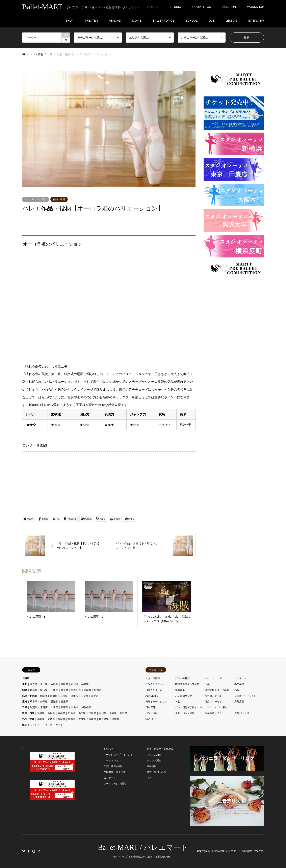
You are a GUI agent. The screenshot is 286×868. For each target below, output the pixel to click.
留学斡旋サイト (213, 713)
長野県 (95, 696)
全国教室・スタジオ (115, 772)
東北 (25, 684)
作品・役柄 (59, 199)
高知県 (123, 713)
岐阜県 (34, 702)
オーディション (112, 760)
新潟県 (43, 696)
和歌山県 (86, 707)
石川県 (64, 696)
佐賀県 (51, 719)
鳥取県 (41, 713)
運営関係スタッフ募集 (217, 690)
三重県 (64, 702)
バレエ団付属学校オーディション (193, 707)
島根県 (51, 713)
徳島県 (92, 713)
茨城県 (87, 690)
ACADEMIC (152, 696)
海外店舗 (239, 702)
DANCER (151, 719)
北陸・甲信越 (29, 696)
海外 (25, 725)
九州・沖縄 (28, 719)
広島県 (72, 713)
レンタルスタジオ (155, 684)
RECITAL (153, 7)
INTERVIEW (256, 21)
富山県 (54, 696)
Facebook (29, 851)
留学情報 (152, 766)
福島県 (85, 684)
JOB (212, 21)
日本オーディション (245, 696)
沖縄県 (115, 719)
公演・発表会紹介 (113, 766)
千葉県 (54, 690)
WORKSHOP (255, 7)
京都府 (44, 707)
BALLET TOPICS (163, 21)
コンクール (110, 778)
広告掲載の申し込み (142, 857)
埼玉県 (44, 690)
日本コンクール (154, 690)
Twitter (24, 851)
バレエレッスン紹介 (36, 199)
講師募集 (180, 690)
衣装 (178, 702)
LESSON (231, 21)
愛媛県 (113, 713)
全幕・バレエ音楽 (185, 713)
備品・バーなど (213, 702)
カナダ (59, 725)
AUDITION (229, 7)
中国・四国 (28, 713)
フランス (35, 725)
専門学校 (239, 684)
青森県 (34, 684)
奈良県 (75, 707)
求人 (149, 778)
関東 (25, 690)
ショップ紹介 (154, 760)
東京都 (64, 690)
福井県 (74, 696)
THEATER (91, 21)
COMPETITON (202, 7)
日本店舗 (150, 707)
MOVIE (137, 21)
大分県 (82, 719)
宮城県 (54, 684)
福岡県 (41, 719)
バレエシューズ (213, 678)
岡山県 (61, 713)
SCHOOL (192, 21)
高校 (237, 690)
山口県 (82, 713)
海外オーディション (156, 702)
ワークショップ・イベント (118, 755)
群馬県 (34, 690)
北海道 (26, 678)
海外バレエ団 (242, 713)
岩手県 (44, 684)
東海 (25, 702)
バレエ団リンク (184, 696)
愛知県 (54, 702)
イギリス (48, 725)
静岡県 (44, 702)
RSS (39, 851)
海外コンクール (213, 696)
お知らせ (109, 749)
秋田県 (64, 684)
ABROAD (115, 21)
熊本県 (72, 719)
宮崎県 (92, 719)
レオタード (240, 678)
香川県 (103, 713)
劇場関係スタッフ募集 (187, 684)
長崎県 (61, 719)
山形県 (75, 684)
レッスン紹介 (154, 755)
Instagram (34, 851)
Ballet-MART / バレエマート (143, 847)
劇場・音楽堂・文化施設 (160, 749)
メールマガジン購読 (115, 784)
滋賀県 (34, 707)
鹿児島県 (104, 719)
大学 (207, 684)
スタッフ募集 (153, 678)
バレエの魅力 (182, 678)
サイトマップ (121, 857)
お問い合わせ (163, 857)
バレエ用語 (221, 707)
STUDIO (176, 7)
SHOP (70, 21)
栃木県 (98, 690)
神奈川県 (76, 690)
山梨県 (84, 696)
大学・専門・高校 (156, 772)
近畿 (25, 707)
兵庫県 (64, 707)
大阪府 (54, 707)
